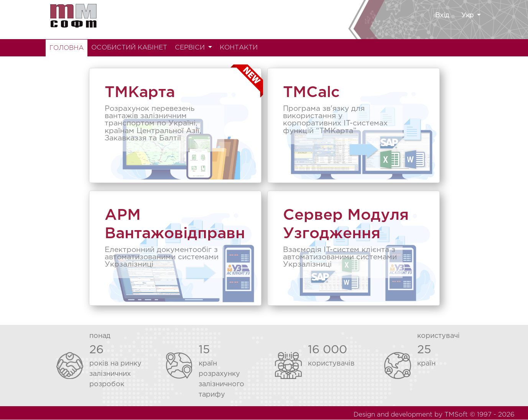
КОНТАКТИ (239, 48)
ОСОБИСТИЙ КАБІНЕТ (129, 48)
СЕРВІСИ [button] (191, 48)
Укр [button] (468, 16)
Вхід (442, 16)
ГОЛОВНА (67, 48)
